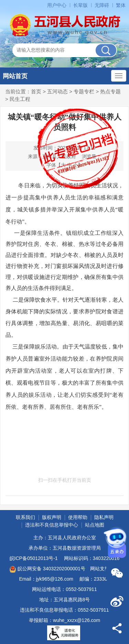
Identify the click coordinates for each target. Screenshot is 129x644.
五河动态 (57, 91)
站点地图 (95, 525)
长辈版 (80, 5)
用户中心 (57, 5)
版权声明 (52, 517)
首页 (36, 91)
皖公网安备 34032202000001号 (47, 569)
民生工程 (20, 99)
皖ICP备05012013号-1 (34, 558)
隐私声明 (104, 517)
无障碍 (102, 5)
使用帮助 (78, 517)
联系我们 (25, 517)
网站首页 (15, 76)
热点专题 (110, 91)
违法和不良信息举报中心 (52, 525)
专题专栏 (84, 91)
